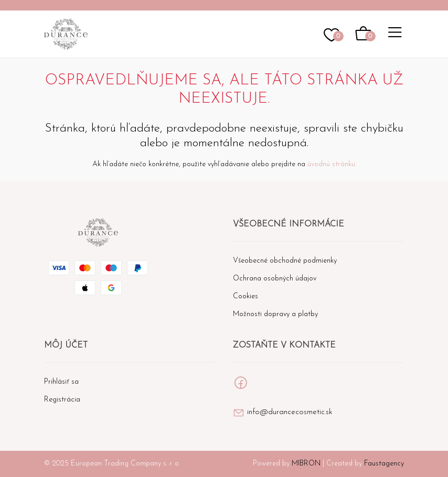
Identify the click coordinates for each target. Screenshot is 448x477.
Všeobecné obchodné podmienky (285, 261)
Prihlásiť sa (61, 382)
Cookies (246, 296)
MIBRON (306, 464)
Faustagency (384, 464)
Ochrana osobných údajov (275, 279)
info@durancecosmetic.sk (290, 412)
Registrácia (62, 400)
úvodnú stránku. (332, 164)
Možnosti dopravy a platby (275, 314)
